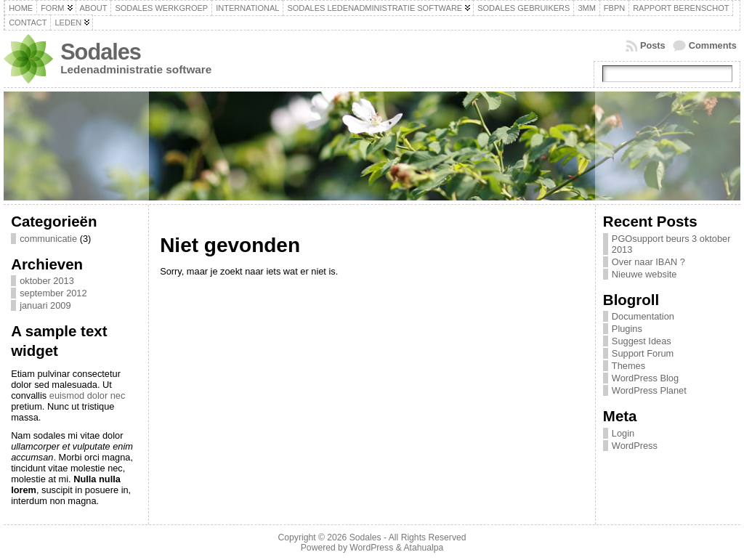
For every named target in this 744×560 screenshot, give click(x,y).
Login (623, 433)
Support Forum (643, 353)
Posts (653, 45)
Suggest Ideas (642, 341)
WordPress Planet (649, 390)
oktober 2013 (47, 281)
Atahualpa (423, 548)
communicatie (48, 239)
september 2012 (53, 293)
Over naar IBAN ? (648, 262)
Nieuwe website (644, 274)
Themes (628, 366)
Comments (713, 45)
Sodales (101, 52)
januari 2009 (45, 305)
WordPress (635, 446)
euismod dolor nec (88, 395)
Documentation (643, 316)
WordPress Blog (645, 378)
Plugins (627, 329)
